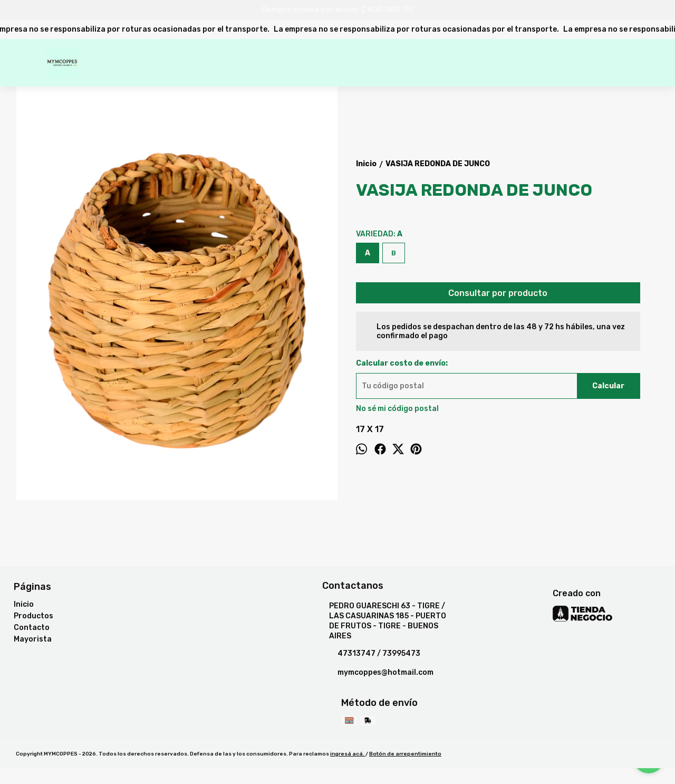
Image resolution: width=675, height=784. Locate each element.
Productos (33, 616)
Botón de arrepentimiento (405, 754)
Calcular (608, 386)
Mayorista (33, 639)
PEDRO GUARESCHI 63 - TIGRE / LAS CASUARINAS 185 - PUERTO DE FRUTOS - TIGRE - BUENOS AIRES (384, 621)
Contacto (32, 628)
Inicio (24, 604)
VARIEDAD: (379, 234)
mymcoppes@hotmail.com (378, 673)
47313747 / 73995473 (371, 654)
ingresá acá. (348, 754)
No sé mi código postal (397, 409)
